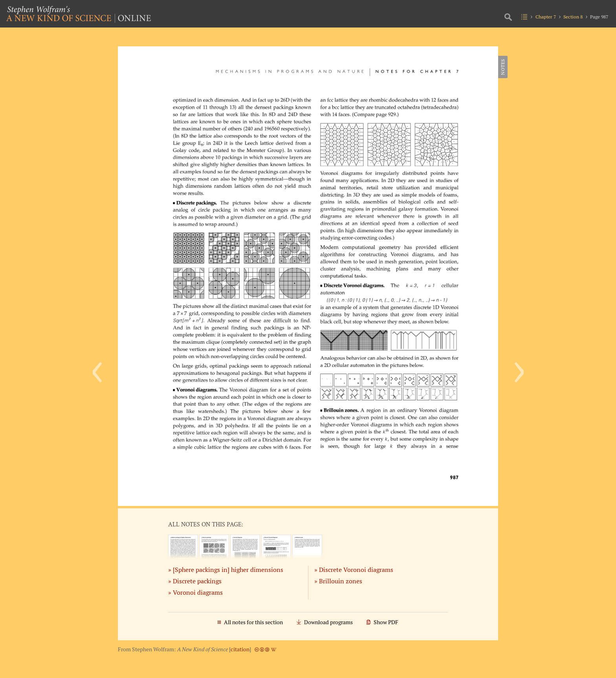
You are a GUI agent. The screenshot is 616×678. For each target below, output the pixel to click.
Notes (503, 67)
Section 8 (573, 17)
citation (240, 649)
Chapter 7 (546, 17)
